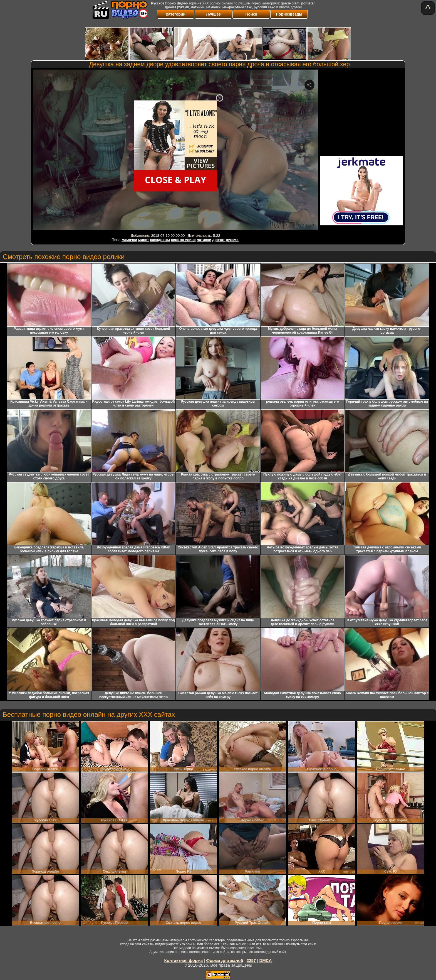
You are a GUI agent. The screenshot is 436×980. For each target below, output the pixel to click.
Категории (176, 14)
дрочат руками (225, 240)
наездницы (160, 240)
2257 (251, 960)
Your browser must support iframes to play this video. (175, 151)
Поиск (251, 14)
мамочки (129, 240)
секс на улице (183, 240)
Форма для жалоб (225, 960)
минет (144, 240)
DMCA (265, 960)
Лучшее (213, 14)
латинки (204, 240)
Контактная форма (184, 960)
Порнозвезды (289, 14)
